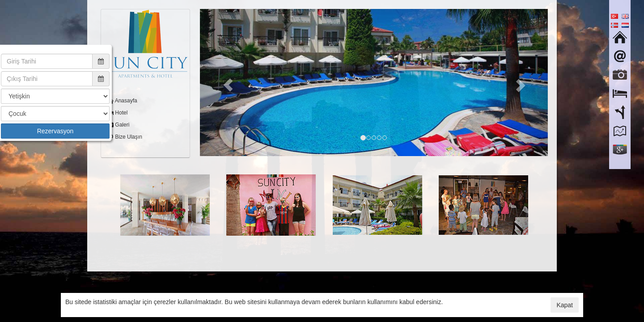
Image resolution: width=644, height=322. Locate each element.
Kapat (565, 305)
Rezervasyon (55, 131)
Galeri (121, 125)
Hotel (121, 113)
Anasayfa (125, 101)
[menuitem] (145, 101)
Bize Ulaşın (128, 137)
